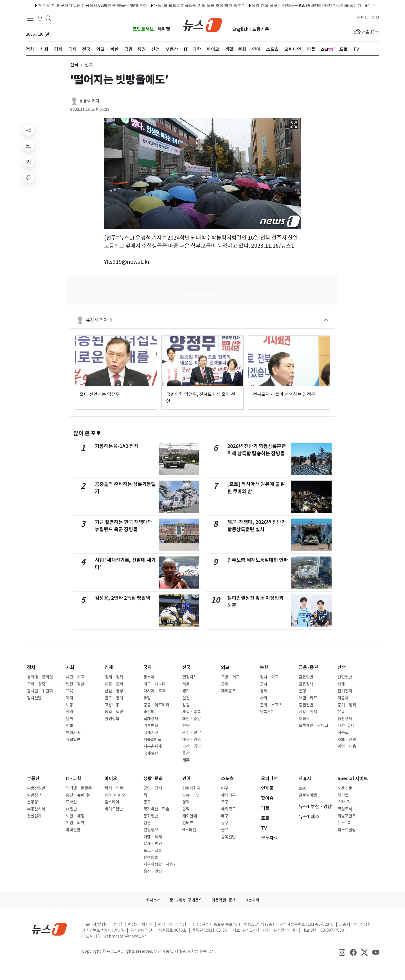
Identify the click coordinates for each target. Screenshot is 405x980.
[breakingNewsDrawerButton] (40, 18)
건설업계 (34, 816)
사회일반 (73, 740)
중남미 (149, 712)
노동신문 (261, 29)
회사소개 (153, 900)
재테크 (304, 719)
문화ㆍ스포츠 (271, 705)
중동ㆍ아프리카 (156, 705)
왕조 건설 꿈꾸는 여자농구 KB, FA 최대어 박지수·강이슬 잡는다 (293, 5)
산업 (342, 667)
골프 (225, 830)
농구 (225, 823)
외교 (225, 667)
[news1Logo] (49, 929)
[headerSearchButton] (48, 18)
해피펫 (164, 29)
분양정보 (34, 802)
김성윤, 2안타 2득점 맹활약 (123, 598)
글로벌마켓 (308, 795)
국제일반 (151, 753)
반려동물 (151, 857)
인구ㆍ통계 (114, 698)
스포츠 (227, 779)
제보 (375, 18)
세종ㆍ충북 (192, 712)
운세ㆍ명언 (153, 844)
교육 (69, 691)
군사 (264, 684)
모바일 (71, 802)
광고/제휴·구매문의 (186, 900)
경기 (186, 691)
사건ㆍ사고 (75, 677)
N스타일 (189, 830)
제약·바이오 (115, 795)
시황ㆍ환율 (308, 712)
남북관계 (267, 712)
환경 (69, 712)
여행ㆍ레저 (153, 837)
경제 (109, 667)
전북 (186, 726)
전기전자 (345, 691)
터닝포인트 (347, 816)
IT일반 (71, 809)
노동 (69, 705)
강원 (186, 705)
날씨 (69, 719)
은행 (302, 691)
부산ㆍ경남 (192, 746)
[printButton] (29, 177)
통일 (225, 684)
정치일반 (34, 698)
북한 (264, 667)
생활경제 (345, 719)
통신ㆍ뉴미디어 (79, 795)
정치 (31, 667)
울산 (186, 753)
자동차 (343, 698)
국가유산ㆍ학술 (156, 809)
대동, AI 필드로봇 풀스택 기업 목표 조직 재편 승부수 (186, 5)
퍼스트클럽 (347, 830)
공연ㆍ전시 (153, 788)
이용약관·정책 (224, 900)
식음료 (343, 733)
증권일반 (306, 705)
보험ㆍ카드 (308, 698)
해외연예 (190, 816)
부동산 (33, 779)
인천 (186, 698)
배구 (225, 816)
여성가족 (73, 733)
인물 (69, 726)
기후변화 (151, 726)
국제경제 (151, 719)
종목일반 (228, 837)
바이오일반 (114, 809)
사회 (70, 667)
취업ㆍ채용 (347, 746)
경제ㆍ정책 (114, 677)
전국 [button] (74, 65)
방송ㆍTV (191, 795)
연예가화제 (191, 788)
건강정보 (151, 830)
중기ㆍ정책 (347, 705)
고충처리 (252, 900)
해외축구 (228, 809)
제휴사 (305, 779)
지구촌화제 (153, 746)
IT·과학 (74, 779)
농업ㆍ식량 (114, 712)
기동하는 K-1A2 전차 (117, 446)
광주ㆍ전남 (192, 733)
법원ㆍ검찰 (75, 684)
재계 (341, 684)
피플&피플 (152, 740)
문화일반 (151, 816)
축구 (225, 802)
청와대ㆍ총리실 (40, 677)
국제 (148, 667)
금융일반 (306, 677)
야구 (225, 788)
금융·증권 (308, 667)
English (240, 29)
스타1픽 (344, 802)
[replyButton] (29, 146)
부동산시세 (36, 809)
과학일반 (73, 830)
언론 (147, 823)
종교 (147, 802)
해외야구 (228, 795)
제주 (186, 760)
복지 (69, 698)
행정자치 (190, 677)
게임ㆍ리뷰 (75, 823)
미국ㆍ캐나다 (155, 684)
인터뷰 (188, 823)
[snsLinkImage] (342, 952)
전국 (186, 667)
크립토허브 (143, 29)
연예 (186, 779)
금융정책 (306, 684)
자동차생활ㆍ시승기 (160, 864)
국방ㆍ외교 (230, 677)
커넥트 (363, 18)
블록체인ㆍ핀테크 (313, 726)
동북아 (149, 677)
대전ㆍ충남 (192, 719)
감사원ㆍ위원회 (40, 691)
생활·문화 (153, 779)
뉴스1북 (344, 823)
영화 (186, 802)
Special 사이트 (353, 779)
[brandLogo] (203, 24)
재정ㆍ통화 (114, 684)
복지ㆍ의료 (114, 788)
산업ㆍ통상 (114, 691)
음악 (186, 809)
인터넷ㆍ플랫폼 (79, 788)
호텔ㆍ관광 (347, 740)
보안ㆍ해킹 (75, 816)
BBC (302, 788)
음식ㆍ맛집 (153, 871)
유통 (341, 712)
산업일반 (345, 677)
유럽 (147, 698)
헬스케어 (112, 802)
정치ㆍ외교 (269, 677)
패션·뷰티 (346, 726)
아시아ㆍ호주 (155, 691)
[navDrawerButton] (30, 18)
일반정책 (34, 795)
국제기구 (151, 733)
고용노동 (112, 705)
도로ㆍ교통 (153, 851)
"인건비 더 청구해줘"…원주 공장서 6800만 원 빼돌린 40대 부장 (79, 5)
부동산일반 (36, 788)
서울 (186, 684)
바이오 (111, 779)
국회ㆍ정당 (36, 684)
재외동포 (228, 691)
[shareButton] (29, 130)
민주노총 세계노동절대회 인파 (258, 560)
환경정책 (112, 719)
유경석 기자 (89, 101)
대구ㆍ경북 (192, 740)
